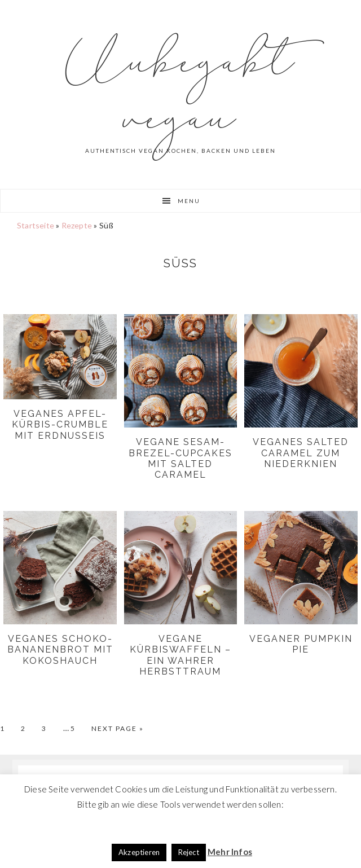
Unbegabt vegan (181, 90)
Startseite (36, 225)
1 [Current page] (10, 729)
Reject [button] (189, 852)
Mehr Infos (230, 852)
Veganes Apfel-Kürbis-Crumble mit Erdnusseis (60, 424)
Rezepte (77, 225)
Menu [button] (189, 201)
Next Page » (118, 729)
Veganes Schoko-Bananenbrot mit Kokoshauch (60, 649)
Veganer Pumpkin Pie (301, 644)
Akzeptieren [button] (139, 852)
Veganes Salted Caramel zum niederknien (301, 453)
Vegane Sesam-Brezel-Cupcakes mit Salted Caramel (180, 458)
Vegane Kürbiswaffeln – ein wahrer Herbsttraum (180, 655)
